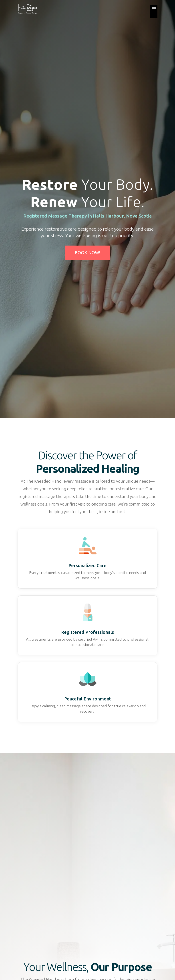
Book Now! (87, 253)
